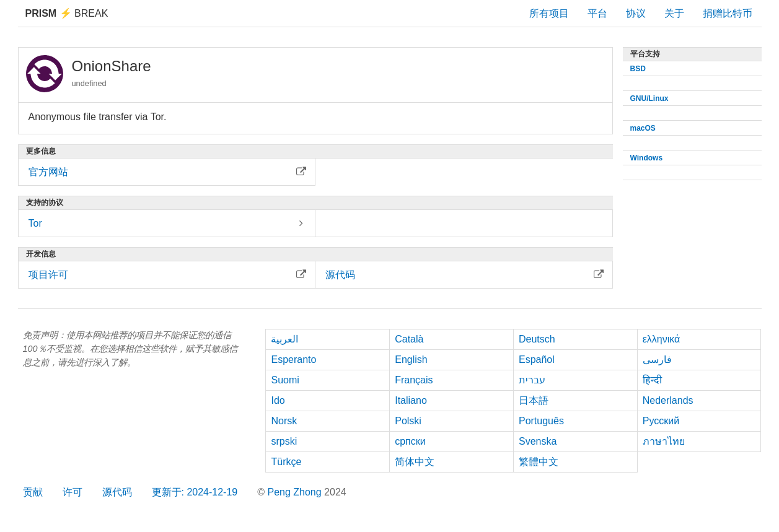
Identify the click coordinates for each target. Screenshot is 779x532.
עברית (532, 380)
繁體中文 (539, 462)
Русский (661, 421)
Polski (408, 421)
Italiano (411, 400)
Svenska (538, 441)
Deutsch (537, 339)
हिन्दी (652, 380)
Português (541, 421)
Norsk (284, 421)
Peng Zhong (296, 492)
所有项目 (549, 13)
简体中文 (415, 462)
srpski (284, 441)
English (411, 360)
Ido (278, 400)
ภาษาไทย (664, 441)
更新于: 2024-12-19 (195, 492)
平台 (597, 13)
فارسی (657, 360)
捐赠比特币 (728, 13)
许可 (73, 492)
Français (414, 380)
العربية (284, 339)
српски (410, 441)
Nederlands (668, 400)
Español (537, 360)
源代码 (117, 492)
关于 (674, 13)
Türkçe (286, 462)
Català (409, 339)
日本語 (534, 400)
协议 (636, 13)
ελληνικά (662, 339)
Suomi (285, 380)
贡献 (33, 492)
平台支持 (645, 54)
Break (67, 13)
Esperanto (293, 360)
